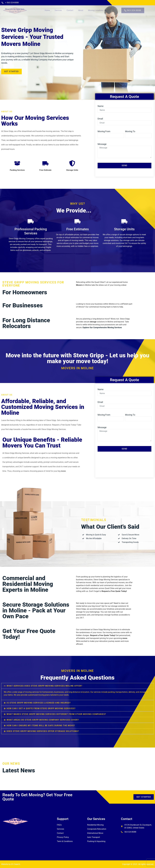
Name (101, 106)
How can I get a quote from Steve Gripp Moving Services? (41, 708)
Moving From (104, 131)
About (81, 10)
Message (102, 144)
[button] (77, 686)
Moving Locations (97, 10)
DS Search (15, 864)
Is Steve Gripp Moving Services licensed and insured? (39, 703)
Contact (70, 10)
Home (47, 10)
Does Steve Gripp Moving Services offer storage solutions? (43, 731)
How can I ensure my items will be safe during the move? (41, 726)
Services (58, 10)
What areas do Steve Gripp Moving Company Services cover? (43, 720)
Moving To (130, 131)
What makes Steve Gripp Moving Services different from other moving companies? (56, 714)
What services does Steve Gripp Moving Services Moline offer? (44, 686)
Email (100, 119)
